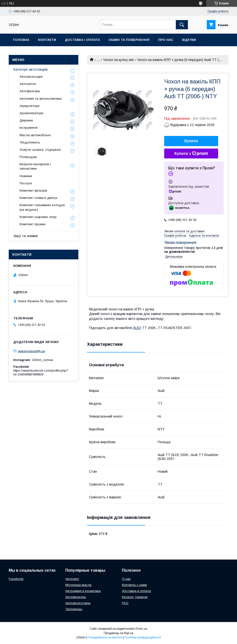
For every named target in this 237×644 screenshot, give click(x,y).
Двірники (26, 120)
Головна (21, 40)
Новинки (26, 176)
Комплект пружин (33, 224)
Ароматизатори (31, 113)
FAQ (125, 603)
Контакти (47, 40)
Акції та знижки (26, 236)
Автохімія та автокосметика (41, 99)
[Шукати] (182, 25)
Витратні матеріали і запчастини (35, 166)
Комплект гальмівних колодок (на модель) (42, 207)
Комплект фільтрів (33, 191)
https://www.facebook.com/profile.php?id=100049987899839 (41, 372)
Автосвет (72, 579)
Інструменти (29, 128)
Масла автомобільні (35, 135)
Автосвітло (28, 84)
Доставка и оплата (136, 591)
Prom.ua (141, 629)
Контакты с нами (134, 585)
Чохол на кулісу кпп (118, 60)
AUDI (137, 328)
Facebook (16, 579)
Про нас (166, 40)
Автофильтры (30, 91)
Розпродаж (28, 157)
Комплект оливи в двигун (38, 198)
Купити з (191, 154)
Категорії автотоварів (31, 69)
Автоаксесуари (31, 77)
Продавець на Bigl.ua (118, 633)
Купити (191, 141)
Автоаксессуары (78, 603)
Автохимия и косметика (83, 591)
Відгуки (189, 40)
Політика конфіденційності (143, 637)
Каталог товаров (135, 597)
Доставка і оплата (82, 40)
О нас (126, 579)
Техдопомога (30, 142)
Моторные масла (78, 585)
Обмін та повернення (129, 40)
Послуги (26, 183)
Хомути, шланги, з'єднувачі (40, 150)
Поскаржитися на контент (105, 637)
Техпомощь (74, 609)
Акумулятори (30, 106)
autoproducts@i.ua (31, 351)
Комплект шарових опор (38, 217)
